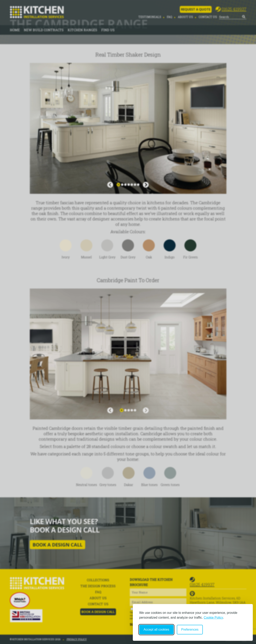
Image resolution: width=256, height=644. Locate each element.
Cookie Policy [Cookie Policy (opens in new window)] (213, 618)
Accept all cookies (156, 630)
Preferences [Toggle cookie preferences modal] (190, 630)
